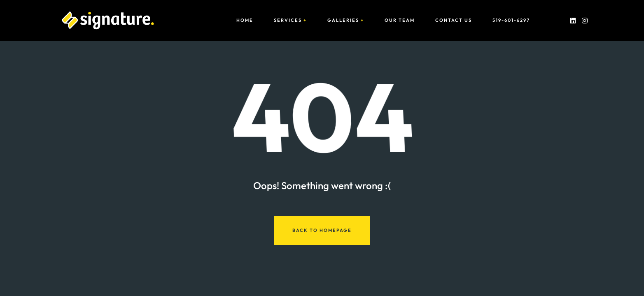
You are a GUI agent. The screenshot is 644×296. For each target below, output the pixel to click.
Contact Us (454, 20)
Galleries (343, 20)
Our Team (400, 20)
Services (288, 20)
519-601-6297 (511, 20)
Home (245, 20)
